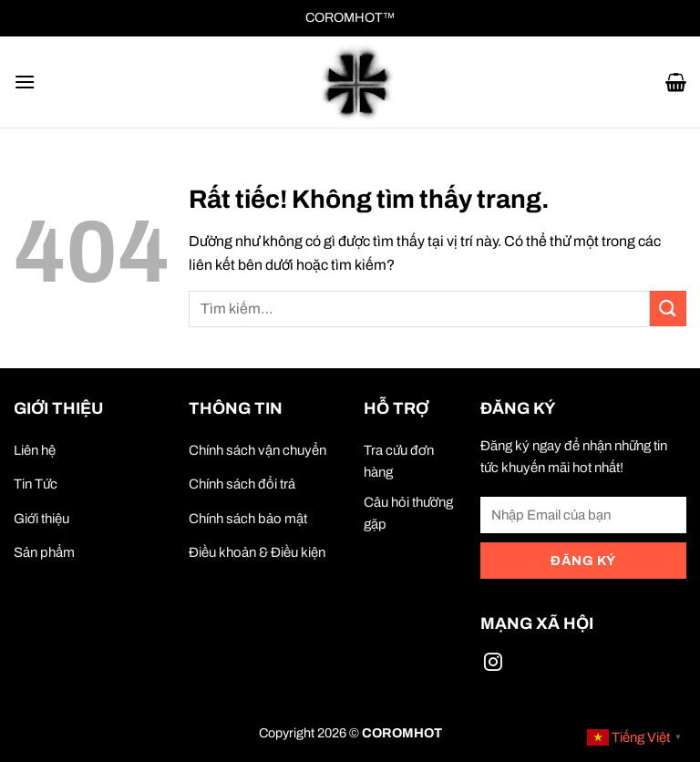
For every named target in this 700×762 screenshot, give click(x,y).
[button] (25, 82)
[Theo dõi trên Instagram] (493, 665)
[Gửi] (668, 309)
